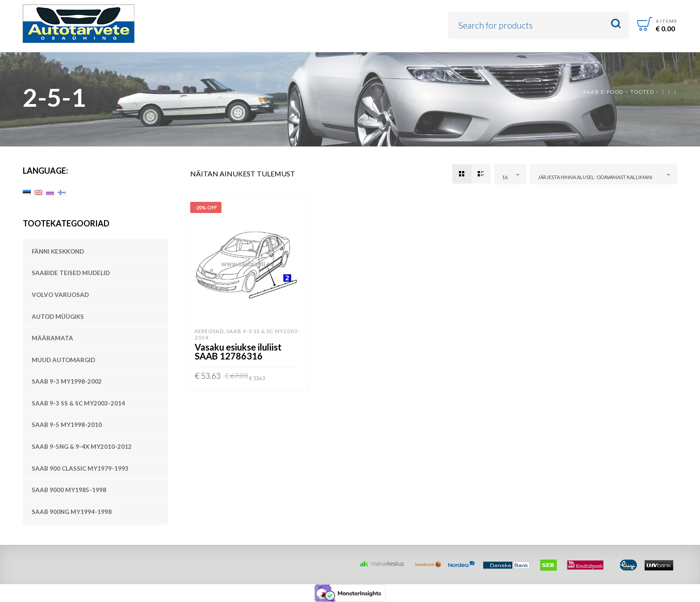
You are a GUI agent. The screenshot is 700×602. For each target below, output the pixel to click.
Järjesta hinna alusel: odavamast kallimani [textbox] (595, 177)
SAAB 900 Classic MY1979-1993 (80, 468)
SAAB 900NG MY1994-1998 (72, 512)
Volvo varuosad (60, 295)
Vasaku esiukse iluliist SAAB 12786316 (238, 351)
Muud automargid (63, 360)
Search (616, 24)
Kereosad (209, 331)
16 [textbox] (505, 177)
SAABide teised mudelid (71, 273)
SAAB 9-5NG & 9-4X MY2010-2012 (82, 447)
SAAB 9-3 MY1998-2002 (67, 381)
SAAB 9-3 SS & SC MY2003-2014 (78, 403)
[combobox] (510, 174)
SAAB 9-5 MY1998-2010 (67, 425)
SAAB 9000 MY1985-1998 (69, 490)
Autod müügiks (58, 317)
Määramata (52, 338)
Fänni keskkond (58, 251)
